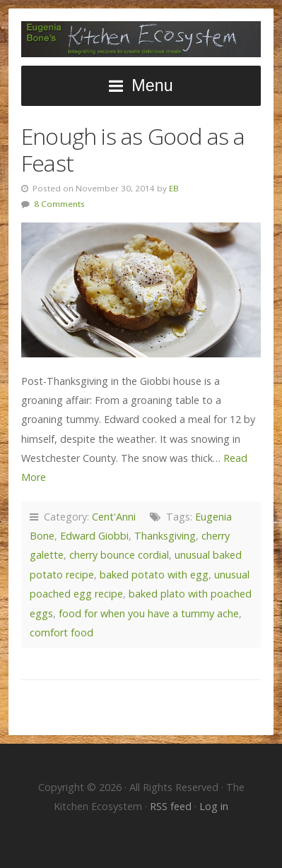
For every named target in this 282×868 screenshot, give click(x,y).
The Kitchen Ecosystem (141, 39)
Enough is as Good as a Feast (133, 149)
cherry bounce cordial (119, 555)
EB (174, 188)
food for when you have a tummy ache (149, 613)
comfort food (61, 632)
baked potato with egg (154, 575)
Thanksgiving (165, 536)
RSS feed (172, 806)
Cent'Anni (114, 517)
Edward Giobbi (94, 536)
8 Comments (59, 204)
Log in (214, 806)
